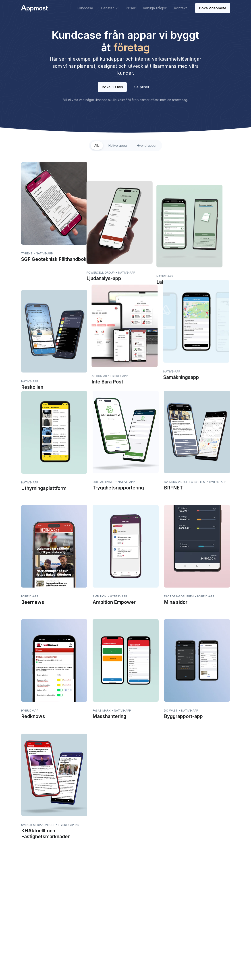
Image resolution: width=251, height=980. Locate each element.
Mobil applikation (168, 917)
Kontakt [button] (180, 8)
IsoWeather (85, 938)
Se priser (142, 87)
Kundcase (82, 903)
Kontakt (80, 924)
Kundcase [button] (85, 8)
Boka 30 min (112, 87)
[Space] (35, 895)
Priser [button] (131, 8)
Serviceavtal (124, 924)
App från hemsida (128, 910)
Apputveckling (125, 903)
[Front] (35, 8)
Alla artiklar (163, 931)
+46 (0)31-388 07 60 (39, 921)
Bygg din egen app (129, 917)
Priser (79, 910)
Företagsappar (166, 903)
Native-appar (118, 145)
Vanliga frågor (85, 917)
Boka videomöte (213, 8)
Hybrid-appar (147, 145)
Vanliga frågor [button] (155, 8)
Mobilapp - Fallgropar (171, 924)
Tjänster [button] (107, 8)
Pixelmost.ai (126, 931)
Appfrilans (84, 931)
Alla (97, 145)
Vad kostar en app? (169, 910)
